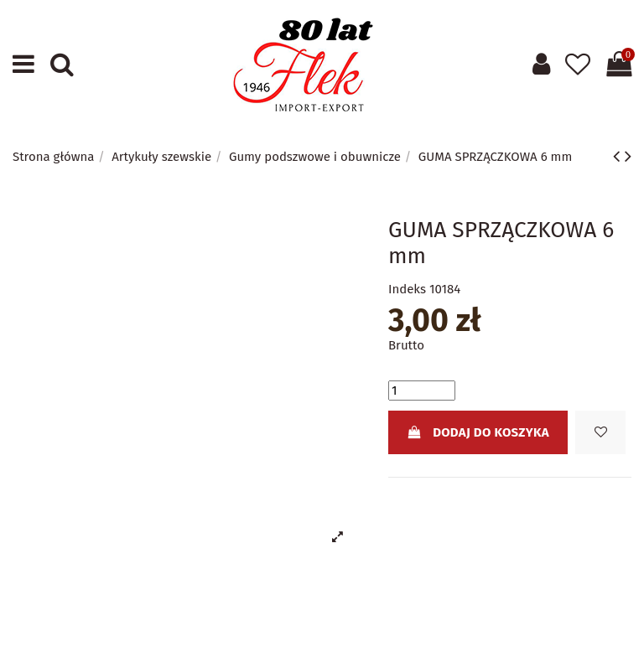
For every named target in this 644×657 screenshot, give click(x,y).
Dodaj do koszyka (478, 432)
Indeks (407, 289)
